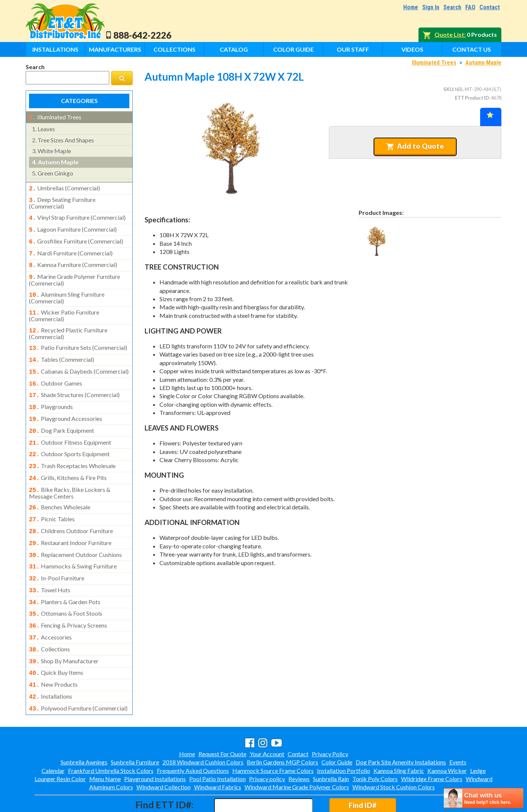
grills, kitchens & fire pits (68, 461)
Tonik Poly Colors (375, 747)
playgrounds (51, 394)
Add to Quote (415, 146)
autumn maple (55, 161)
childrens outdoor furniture (71, 511)
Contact (490, 7)
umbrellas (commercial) (64, 187)
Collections (174, 49)
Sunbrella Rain (331, 747)
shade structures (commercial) (74, 383)
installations (51, 666)
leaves (43, 128)
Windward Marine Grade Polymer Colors (297, 755)
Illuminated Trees (434, 63)
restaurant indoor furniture (70, 522)
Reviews (299, 747)
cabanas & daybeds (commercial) (79, 361)
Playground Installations (155, 747)
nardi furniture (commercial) (71, 249)
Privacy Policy (330, 722)
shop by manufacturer (64, 633)
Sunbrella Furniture (135, 730)
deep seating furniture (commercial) (62, 201)
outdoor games (56, 372)
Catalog (234, 49)
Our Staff (353, 49)
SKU (448, 89)
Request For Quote (222, 722)
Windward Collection (164, 755)
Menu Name (105, 747)
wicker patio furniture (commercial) (64, 307)
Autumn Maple (483, 63)
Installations (55, 49)
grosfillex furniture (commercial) (76, 238)
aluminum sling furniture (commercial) (67, 290)
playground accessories (66, 405)
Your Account (267, 722)
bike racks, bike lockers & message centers (70, 474)
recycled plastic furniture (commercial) (68, 325)
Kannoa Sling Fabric (399, 739)
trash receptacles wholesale (72, 449)
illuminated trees (55, 117)
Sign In (431, 7)
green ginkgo (53, 172)
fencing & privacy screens (68, 599)
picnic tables (52, 500)
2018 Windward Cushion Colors (203, 730)
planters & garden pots (65, 577)
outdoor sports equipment (69, 438)
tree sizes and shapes (63, 139)
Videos (412, 49)
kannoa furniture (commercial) (73, 260)
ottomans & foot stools (66, 588)
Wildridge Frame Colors (432, 747)
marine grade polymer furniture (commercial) (75, 273)
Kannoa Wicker (447, 739)
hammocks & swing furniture (73, 544)
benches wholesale (60, 489)
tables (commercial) (62, 350)
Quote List (449, 34)
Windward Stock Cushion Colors (394, 755)
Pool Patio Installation (217, 747)
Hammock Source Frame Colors (273, 739)
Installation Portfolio (344, 739)
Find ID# (363, 773)
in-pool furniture (57, 555)
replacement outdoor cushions (75, 533)
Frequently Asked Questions (193, 739)
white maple (51, 150)
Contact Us (472, 49)
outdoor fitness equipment (70, 428)
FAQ (470, 7)
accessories (50, 610)
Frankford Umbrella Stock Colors (111, 739)
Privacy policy (267, 747)
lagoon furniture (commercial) (73, 226)
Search (452, 7)
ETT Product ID (472, 98)
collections (49, 622)
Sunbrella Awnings (84, 730)
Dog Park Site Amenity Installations (401, 730)
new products (53, 655)
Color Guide (293, 49)
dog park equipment (62, 416)
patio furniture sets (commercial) (78, 339)
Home (411, 7)
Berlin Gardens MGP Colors (282, 730)
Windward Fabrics (218, 755)
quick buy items (56, 644)
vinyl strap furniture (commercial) (77, 215)
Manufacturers (115, 49)
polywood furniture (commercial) (78, 677)
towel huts (50, 566)
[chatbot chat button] (484, 798)
